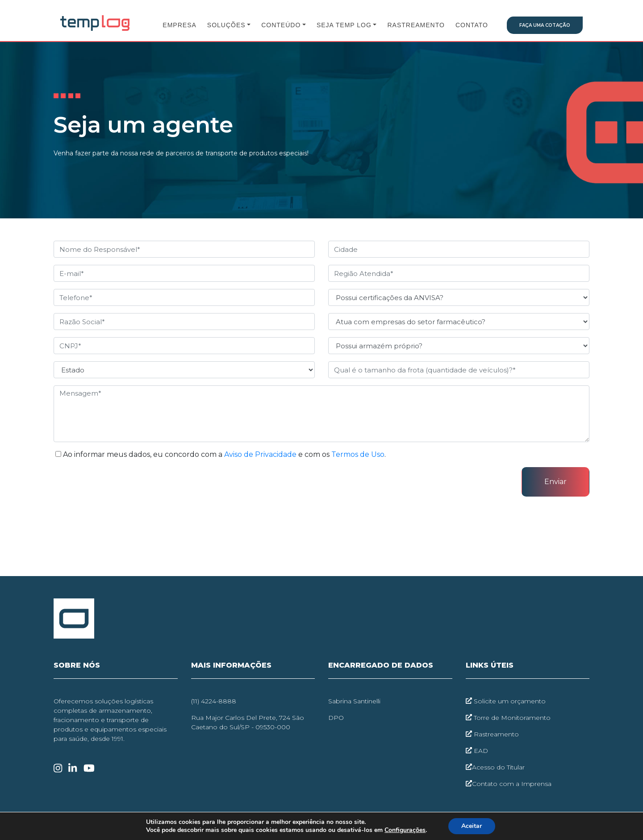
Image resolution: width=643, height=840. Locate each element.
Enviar (555, 482)
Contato (472, 25)
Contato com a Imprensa (509, 784)
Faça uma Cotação (545, 25)
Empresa (179, 25)
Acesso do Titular (495, 767)
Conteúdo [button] (281, 25)
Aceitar (472, 826)
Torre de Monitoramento (508, 718)
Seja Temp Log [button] (344, 25)
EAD (477, 751)
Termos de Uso (358, 454)
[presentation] (121, 485)
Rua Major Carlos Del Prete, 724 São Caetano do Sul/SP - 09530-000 (248, 722)
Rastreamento (416, 25)
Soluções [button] (226, 25)
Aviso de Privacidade (260, 454)
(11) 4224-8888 (214, 701)
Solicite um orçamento (506, 701)
